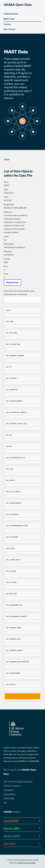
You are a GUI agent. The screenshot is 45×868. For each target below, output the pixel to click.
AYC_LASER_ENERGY (14, 503)
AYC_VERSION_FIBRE (14, 628)
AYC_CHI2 (10, 469)
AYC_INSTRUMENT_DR (14, 605)
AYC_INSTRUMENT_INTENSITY (17, 617)
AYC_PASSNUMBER (13, 673)
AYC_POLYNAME (12, 537)
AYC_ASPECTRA (12, 390)
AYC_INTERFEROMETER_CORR (17, 526)
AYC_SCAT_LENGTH (13, 492)
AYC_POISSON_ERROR (14, 401)
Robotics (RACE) (12, 836)
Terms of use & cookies (26, 863)
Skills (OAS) (10, 844)
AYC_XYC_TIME (12, 333)
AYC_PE (9, 446)
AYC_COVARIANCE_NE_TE (15, 458)
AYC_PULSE (10, 548)
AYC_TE (9, 367)
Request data (12, 283)
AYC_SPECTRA (11, 378)
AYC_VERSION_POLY (13, 639)
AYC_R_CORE (11, 571)
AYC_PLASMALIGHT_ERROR (16, 412)
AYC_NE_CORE (11, 594)
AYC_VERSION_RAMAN (14, 650)
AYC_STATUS (11, 684)
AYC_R (8, 310)
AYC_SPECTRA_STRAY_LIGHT (17, 424)
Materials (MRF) (12, 828)
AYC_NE (9, 435)
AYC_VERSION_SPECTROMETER (17, 662)
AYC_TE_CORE (11, 582)
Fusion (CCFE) (11, 821)
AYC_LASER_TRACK (13, 560)
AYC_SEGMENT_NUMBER (15, 356)
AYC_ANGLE (10, 480)
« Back (7, 159)
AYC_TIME (10, 322)
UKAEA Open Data (18, 5)
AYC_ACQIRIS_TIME (13, 344)
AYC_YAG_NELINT (12, 514)
